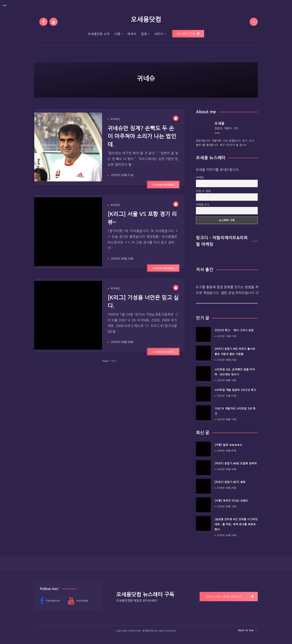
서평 (117, 34)
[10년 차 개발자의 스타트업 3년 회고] (203, 413)
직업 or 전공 (203, 191)
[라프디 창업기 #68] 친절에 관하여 (236, 464)
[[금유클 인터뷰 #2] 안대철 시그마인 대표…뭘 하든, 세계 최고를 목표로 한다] (203, 523)
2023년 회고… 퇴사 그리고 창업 (234, 330)
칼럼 (144, 34)
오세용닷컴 (146, 20)
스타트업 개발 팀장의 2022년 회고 (235, 390)
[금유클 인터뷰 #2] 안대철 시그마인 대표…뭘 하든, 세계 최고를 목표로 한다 (236, 524)
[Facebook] (43, 22)
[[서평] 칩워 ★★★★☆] (203, 449)
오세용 (219, 124)
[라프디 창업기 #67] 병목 (230, 482)
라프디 (159, 34)
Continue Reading (163, 184)
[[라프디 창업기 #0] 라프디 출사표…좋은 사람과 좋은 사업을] (203, 353)
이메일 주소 (203, 205)
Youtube (78, 601)
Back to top (248, 630)
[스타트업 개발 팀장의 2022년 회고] (203, 394)
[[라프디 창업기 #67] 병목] (203, 486)
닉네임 (200, 177)
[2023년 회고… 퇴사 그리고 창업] (203, 334)
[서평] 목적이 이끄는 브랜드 (231, 501)
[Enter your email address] (229, 597)
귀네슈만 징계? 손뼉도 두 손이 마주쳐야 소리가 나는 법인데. (142, 136)
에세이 (132, 34)
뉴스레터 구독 (188, 34)
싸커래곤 (115, 119)
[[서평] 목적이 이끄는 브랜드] (203, 505)
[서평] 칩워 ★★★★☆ (228, 445)
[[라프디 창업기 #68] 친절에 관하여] (203, 468)
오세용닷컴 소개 (99, 34)
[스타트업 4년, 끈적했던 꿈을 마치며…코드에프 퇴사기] (203, 374)
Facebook (50, 601)
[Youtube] (53, 22)
